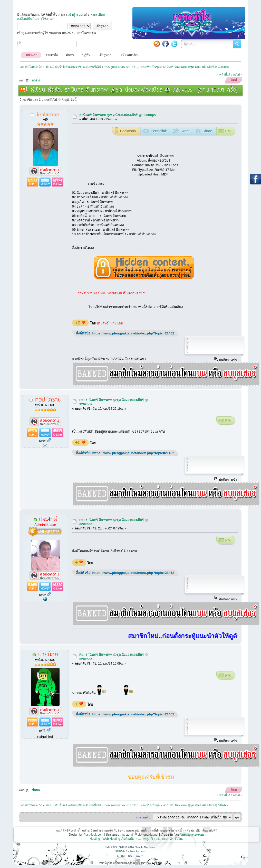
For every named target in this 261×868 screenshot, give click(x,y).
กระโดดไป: (144, 817)
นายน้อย (117, 323)
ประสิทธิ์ (103, 323)
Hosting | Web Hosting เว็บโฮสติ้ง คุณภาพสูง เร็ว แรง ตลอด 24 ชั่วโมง (137, 839)
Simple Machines (145, 847)
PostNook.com (93, 835)
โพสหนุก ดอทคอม (192, 835)
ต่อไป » (238, 74)
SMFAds (120, 851)
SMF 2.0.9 (111, 847)
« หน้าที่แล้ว (224, 74)
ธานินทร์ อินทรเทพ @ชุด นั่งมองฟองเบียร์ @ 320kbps (118, 115)
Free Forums (137, 851)
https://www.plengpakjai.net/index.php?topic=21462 (133, 333)
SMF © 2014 (127, 847)
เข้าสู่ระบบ (75, 15)
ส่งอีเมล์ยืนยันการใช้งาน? (35, 19)
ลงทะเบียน (98, 15)
